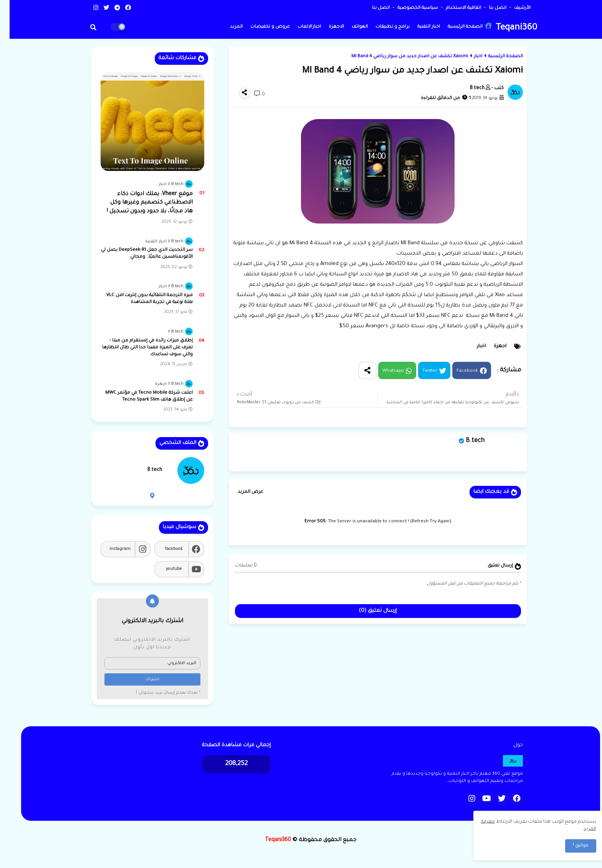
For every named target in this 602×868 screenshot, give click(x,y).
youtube (164, 569)
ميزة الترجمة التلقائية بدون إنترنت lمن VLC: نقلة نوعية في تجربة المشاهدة (139, 299)
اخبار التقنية (419, 27)
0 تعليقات (236, 566)
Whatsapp (384, 371)
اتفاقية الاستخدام (453, 8)
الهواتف (350, 27)
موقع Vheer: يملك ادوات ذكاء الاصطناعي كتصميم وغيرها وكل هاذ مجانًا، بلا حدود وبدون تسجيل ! (140, 203)
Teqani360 (507, 28)
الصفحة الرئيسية (460, 26)
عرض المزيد (241, 492)
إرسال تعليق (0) (368, 611)
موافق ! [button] (571, 846)
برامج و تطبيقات (383, 27)
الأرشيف (512, 8)
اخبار (468, 57)
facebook (164, 549)
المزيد (227, 27)
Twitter (420, 371)
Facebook (458, 371)
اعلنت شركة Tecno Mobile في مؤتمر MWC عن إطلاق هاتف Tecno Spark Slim (139, 397)
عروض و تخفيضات (260, 27)
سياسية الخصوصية (408, 8)
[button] (84, 27)
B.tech (466, 441)
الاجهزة (327, 27)
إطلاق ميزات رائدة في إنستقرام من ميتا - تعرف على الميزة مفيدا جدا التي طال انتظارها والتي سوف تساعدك (138, 348)
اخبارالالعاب (300, 27)
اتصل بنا (487, 8)
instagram (110, 549)
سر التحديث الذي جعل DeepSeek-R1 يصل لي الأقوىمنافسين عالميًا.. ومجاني (137, 254)
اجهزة (490, 346)
